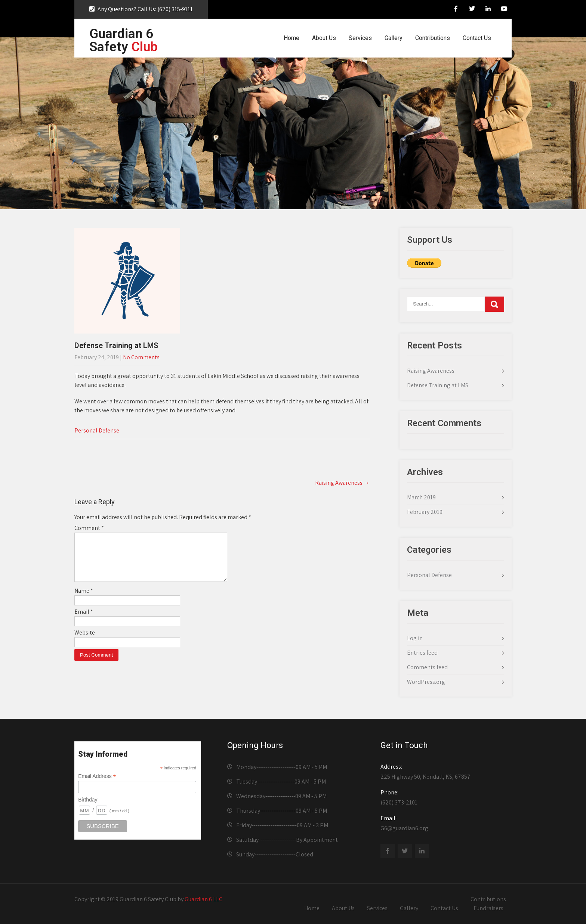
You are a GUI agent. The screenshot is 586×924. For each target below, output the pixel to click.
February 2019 (425, 512)
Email (84, 621)
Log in (415, 638)
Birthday (88, 800)
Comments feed (427, 667)
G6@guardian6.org (444, 823)
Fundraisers (488, 908)
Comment (89, 528)
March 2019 (421, 497)
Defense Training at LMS (438, 385)
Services (360, 38)
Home (292, 38)
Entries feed (422, 653)
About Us (324, 38)
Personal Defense (97, 430)
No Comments (141, 357)
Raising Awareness (342, 483)
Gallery (394, 38)
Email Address (97, 776)
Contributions (433, 38)
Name (84, 600)
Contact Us (477, 38)
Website (85, 641)
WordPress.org (426, 682)
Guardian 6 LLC (203, 899)
